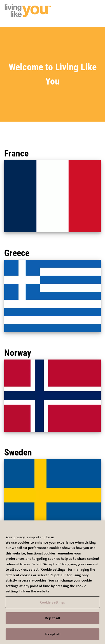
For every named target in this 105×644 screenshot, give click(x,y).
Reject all (53, 620)
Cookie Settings (53, 604)
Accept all (53, 636)
